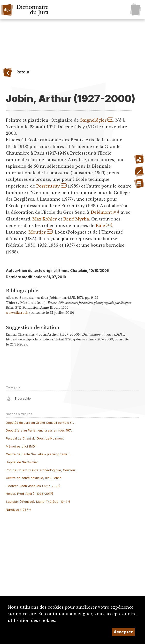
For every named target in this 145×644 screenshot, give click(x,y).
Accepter (123, 632)
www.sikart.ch (17, 313)
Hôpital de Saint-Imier (22, 462)
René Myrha (76, 219)
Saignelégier (93, 120)
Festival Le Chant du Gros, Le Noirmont (35, 438)
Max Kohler (45, 219)
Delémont (101, 212)
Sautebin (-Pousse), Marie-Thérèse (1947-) (38, 502)
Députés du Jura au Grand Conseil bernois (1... (40, 423)
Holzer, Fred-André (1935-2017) (29, 494)
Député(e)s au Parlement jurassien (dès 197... (39, 430)
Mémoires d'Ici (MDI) (21, 446)
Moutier (37, 232)
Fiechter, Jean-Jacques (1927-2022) (33, 486)
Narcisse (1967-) (18, 510)
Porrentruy (48, 186)
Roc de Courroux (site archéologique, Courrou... (41, 470)
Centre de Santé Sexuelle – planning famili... (38, 454)
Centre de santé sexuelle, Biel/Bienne (34, 478)
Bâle (100, 226)
